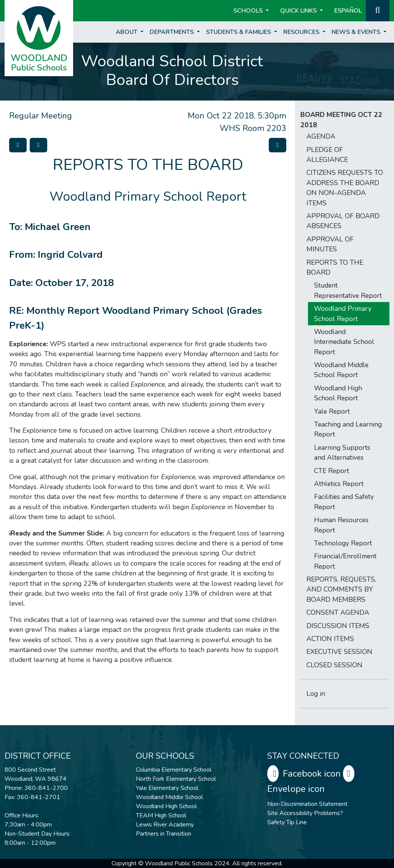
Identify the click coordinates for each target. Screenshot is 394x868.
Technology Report (343, 543)
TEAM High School (161, 815)
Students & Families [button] (239, 32)
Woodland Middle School (169, 797)
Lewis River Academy (165, 825)
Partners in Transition (164, 834)
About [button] (127, 32)
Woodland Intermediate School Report (344, 342)
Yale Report (332, 411)
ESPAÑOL (348, 11)
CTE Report (332, 471)
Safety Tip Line (287, 822)
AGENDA (321, 136)
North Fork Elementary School (176, 779)
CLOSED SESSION (334, 665)
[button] (378, 10)
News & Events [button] (357, 32)
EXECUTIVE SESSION (339, 652)
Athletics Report (339, 484)
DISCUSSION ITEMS (338, 626)
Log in (316, 694)
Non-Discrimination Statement (307, 804)
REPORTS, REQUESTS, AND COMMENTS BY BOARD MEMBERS (341, 589)
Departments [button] (172, 32)
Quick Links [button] (299, 11)
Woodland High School (166, 806)
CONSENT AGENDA (338, 612)
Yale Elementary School (167, 788)
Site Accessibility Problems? (305, 813)
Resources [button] (302, 32)
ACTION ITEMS (330, 639)
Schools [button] (249, 11)
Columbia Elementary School (174, 770)
